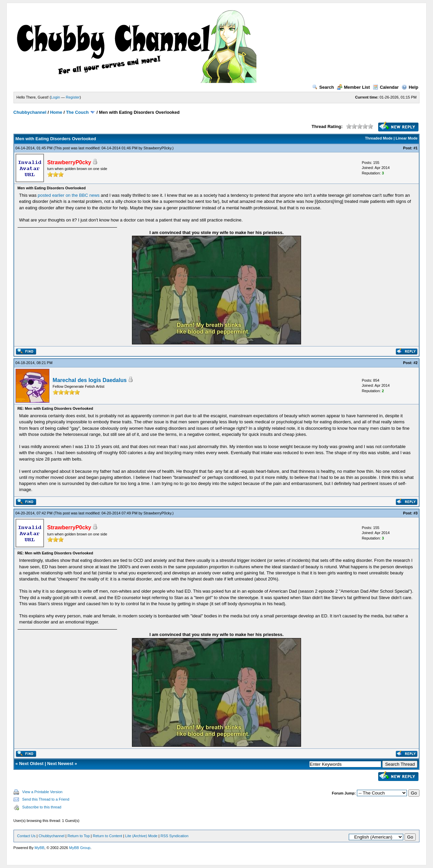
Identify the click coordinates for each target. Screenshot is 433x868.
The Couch (77, 112)
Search (323, 87)
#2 (415, 363)
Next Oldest (31, 764)
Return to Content (107, 836)
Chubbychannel (30, 112)
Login (56, 97)
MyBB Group (80, 848)
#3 (415, 513)
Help (410, 87)
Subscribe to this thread (42, 807)
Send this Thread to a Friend (46, 799)
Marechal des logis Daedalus (90, 380)
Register (73, 97)
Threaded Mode (379, 138)
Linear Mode (407, 138)
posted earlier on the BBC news (69, 195)
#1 (415, 148)
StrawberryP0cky (157, 148)
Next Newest (60, 764)
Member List (354, 87)
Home (56, 112)
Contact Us (26, 836)
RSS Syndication (174, 836)
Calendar (386, 87)
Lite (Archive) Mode (141, 836)
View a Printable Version (42, 792)
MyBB (39, 848)
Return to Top (78, 836)
